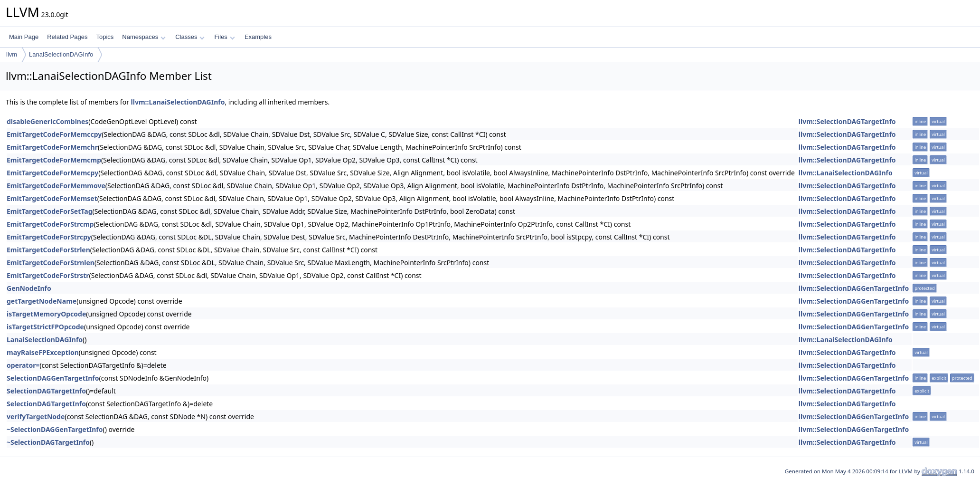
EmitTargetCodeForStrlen (48, 250)
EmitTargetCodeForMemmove (56, 186)
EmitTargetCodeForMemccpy (54, 134)
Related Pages (67, 37)
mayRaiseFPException (43, 352)
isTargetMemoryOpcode (46, 314)
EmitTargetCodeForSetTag (49, 211)
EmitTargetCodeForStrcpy (49, 237)
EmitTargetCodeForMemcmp (54, 160)
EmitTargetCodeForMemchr (52, 147)
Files (224, 37)
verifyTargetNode (36, 417)
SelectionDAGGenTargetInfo (53, 378)
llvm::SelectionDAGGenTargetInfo (854, 288)
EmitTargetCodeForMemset (52, 198)
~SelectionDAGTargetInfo (48, 442)
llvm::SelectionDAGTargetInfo (847, 121)
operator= (23, 365)
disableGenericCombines (47, 121)
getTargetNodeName (42, 301)
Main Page (24, 37)
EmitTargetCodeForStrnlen (51, 263)
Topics (105, 37)
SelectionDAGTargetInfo (46, 391)
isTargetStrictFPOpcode (45, 327)
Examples (258, 37)
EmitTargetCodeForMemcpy (52, 173)
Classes (190, 37)
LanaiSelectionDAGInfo (61, 54)
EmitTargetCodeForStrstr (48, 275)
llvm (12, 54)
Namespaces (144, 37)
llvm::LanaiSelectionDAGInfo (178, 102)
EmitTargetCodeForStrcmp (50, 224)
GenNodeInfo (29, 288)
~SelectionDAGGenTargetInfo (55, 429)
